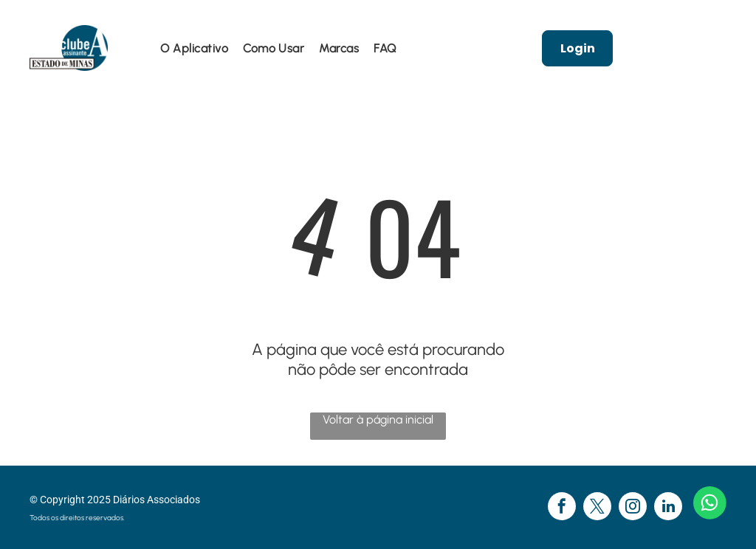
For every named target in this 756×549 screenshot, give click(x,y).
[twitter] (597, 508)
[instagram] (633, 508)
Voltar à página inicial (378, 419)
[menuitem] (194, 48)
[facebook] (562, 508)
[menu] (32, 37)
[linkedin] (668, 508)
